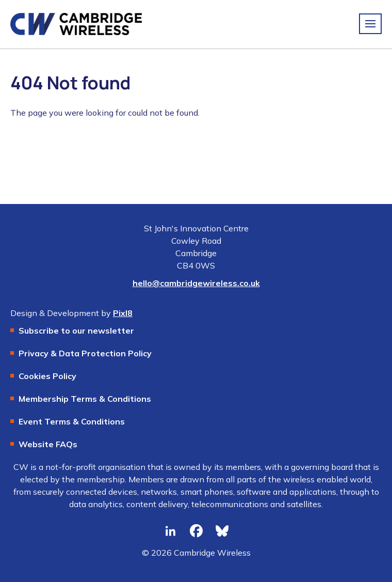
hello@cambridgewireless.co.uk (196, 283)
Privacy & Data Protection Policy (85, 353)
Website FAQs (48, 444)
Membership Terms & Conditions (85, 399)
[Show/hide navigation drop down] (370, 24)
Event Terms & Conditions (72, 421)
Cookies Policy (47, 376)
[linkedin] (170, 531)
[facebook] (196, 531)
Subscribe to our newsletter (76, 331)
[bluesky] (222, 531)
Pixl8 (123, 313)
